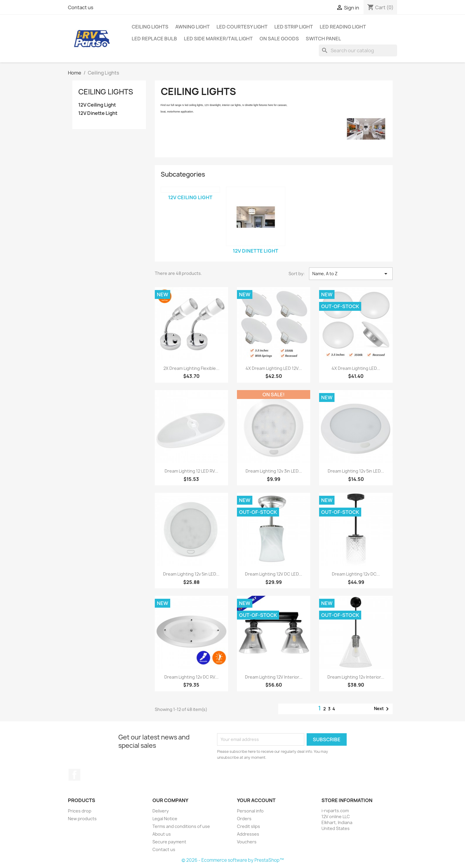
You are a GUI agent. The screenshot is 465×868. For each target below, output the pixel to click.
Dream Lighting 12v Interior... (356, 677)
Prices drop (80, 811)
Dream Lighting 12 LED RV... (191, 471)
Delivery (161, 811)
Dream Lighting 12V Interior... (274, 677)
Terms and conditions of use (181, 826)
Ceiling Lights (150, 27)
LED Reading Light (343, 27)
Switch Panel (323, 39)
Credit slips (249, 826)
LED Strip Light (294, 27)
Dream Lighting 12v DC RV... (191, 677)
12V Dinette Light (98, 113)
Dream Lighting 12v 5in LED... (356, 471)
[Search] (358, 50)
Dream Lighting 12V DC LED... (274, 574)
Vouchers (247, 842)
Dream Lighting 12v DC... (356, 574)
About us (162, 834)
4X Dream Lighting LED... (356, 368)
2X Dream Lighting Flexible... (191, 368)
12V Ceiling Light (97, 105)
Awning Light (192, 27)
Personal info (250, 811)
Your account (256, 800)
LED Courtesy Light (242, 27)
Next (382, 709)
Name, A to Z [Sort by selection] (351, 274)
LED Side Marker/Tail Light (218, 39)
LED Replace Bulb (154, 39)
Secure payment (169, 842)
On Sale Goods (279, 39)
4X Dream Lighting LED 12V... (274, 368)
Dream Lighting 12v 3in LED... (274, 471)
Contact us (81, 7)
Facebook (74, 775)
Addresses (248, 834)
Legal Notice (165, 819)
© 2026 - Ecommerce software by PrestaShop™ (233, 860)
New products (82, 819)
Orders (244, 819)
